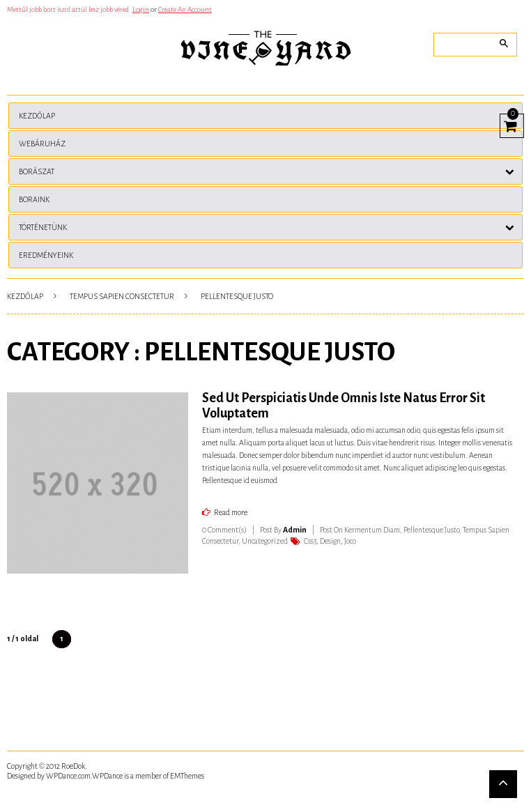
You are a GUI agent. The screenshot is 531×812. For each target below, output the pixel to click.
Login (141, 9)
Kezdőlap (25, 296)
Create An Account (185, 9)
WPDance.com (68, 776)
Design (330, 541)
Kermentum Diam (372, 530)
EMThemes (187, 776)
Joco (350, 541)
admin (295, 530)
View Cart (508, 124)
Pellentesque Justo (431, 530)
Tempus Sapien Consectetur (122, 296)
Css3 (310, 541)
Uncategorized (265, 541)
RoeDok (73, 766)
